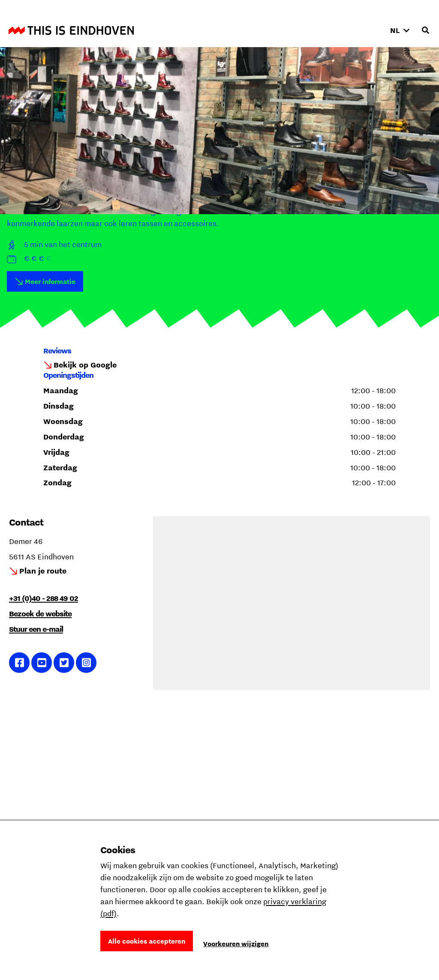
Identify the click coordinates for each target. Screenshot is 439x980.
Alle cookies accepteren (147, 941)
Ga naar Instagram (86, 663)
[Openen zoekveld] (425, 30)
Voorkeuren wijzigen (236, 944)
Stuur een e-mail (36, 629)
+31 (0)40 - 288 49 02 (44, 598)
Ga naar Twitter (64, 663)
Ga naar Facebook (20, 663)
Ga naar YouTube (42, 663)
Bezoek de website (40, 614)
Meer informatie (50, 281)
